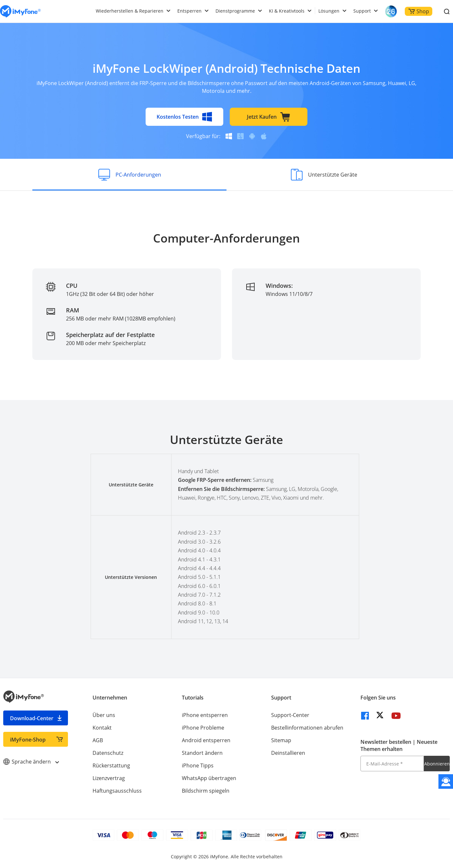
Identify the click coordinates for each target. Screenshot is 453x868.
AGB (98, 740)
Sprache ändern (31, 762)
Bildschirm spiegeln (206, 791)
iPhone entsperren (205, 715)
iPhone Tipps (198, 765)
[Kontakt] (446, 781)
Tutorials (193, 698)
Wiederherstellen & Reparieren (130, 11)
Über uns (104, 715)
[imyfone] (20, 11)
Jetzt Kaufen (269, 117)
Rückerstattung (111, 765)
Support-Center (290, 715)
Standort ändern (202, 753)
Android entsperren (206, 740)
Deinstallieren (288, 753)
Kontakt (102, 728)
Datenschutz (108, 753)
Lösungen (329, 11)
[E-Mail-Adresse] (392, 764)
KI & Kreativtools (287, 11)
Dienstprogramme (235, 11)
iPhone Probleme (203, 728)
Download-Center (32, 718)
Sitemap (281, 740)
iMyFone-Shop (28, 740)
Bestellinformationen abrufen (307, 728)
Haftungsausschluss (117, 791)
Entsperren (189, 11)
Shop (419, 11)
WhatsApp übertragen (209, 778)
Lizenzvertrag (109, 778)
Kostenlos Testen (184, 117)
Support (362, 11)
